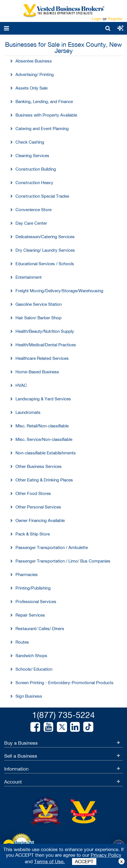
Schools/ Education (34, 669)
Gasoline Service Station (39, 304)
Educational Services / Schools (45, 264)
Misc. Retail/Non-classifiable (42, 426)
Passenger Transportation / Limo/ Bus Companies (63, 561)
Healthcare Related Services (42, 358)
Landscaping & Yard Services (43, 399)
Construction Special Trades (42, 196)
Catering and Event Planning (42, 129)
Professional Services (36, 602)
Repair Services (30, 615)
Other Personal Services (38, 507)
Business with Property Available (46, 115)
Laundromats (28, 412)
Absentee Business (34, 61)
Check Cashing (30, 142)
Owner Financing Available (40, 520)
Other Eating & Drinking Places (44, 480)
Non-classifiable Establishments (46, 453)
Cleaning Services (32, 156)
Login (97, 19)
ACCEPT (84, 862)
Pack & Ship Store (33, 534)
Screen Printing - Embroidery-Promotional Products (64, 683)
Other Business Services (39, 466)
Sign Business (29, 696)
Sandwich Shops (31, 656)
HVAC (21, 385)
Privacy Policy (106, 855)
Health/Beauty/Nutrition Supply (45, 331)
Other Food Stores (33, 493)
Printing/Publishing (33, 588)
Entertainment (29, 277)
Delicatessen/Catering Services (45, 237)
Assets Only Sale (32, 88)
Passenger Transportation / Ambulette (52, 547)
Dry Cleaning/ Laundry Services (45, 250)
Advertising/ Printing (35, 74)
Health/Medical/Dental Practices (46, 345)
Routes (22, 642)
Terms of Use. (49, 862)
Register (115, 19)
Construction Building (36, 169)
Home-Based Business (37, 372)
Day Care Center (31, 223)
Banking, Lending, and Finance (44, 101)
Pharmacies (27, 574)
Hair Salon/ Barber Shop (38, 318)
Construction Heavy (34, 183)
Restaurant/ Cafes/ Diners (40, 629)
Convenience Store (34, 210)
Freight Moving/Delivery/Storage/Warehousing (59, 291)
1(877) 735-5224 (64, 715)
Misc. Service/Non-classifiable (44, 439)
